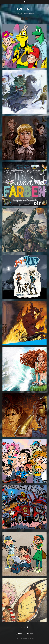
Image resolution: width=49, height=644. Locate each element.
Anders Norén (28, 638)
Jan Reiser (24, 9)
